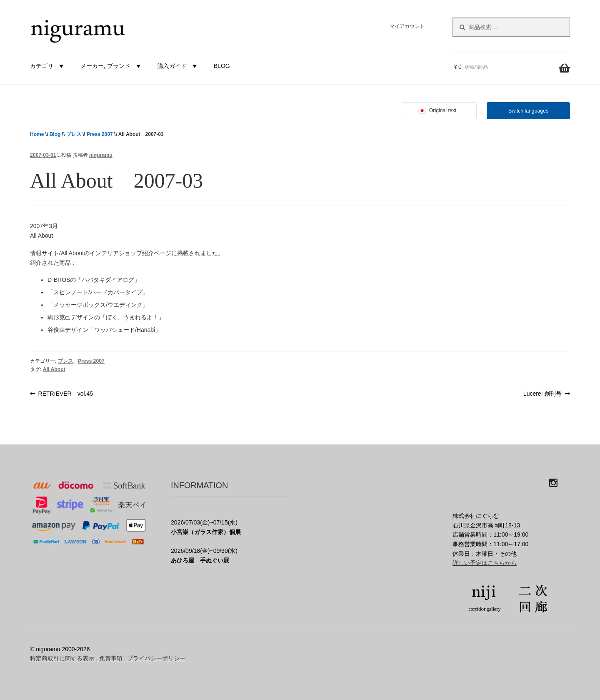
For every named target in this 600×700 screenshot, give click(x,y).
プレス (74, 134)
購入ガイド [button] (178, 66)
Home (37, 134)
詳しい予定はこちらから (485, 563)
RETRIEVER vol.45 (65, 394)
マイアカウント (407, 26)
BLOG (222, 66)
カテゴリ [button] (48, 66)
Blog (55, 134)
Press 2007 (100, 134)
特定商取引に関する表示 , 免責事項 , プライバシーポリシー (108, 658)
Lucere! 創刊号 (543, 394)
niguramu (101, 155)
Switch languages (528, 111)
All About (54, 369)
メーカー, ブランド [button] (112, 66)
